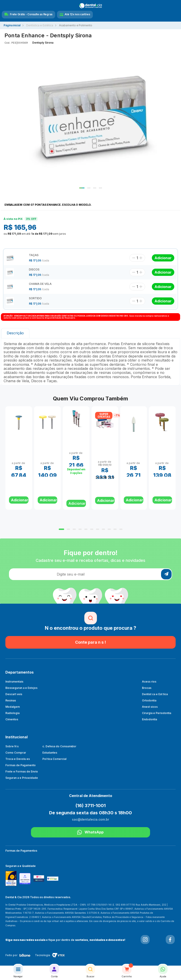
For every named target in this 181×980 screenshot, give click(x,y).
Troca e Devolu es (18, 759)
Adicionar (77, 503)
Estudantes (50, 753)
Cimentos (12, 719)
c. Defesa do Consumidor (59, 746)
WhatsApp (90, 832)
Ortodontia (149, 700)
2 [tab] (89, 188)
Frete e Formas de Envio (22, 771)
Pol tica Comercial (54, 759)
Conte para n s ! (90, 642)
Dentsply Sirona (43, 43)
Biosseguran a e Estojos (21, 688)
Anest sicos (150, 707)
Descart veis (14, 694)
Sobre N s (12, 746)
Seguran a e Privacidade (22, 778)
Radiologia (12, 713)
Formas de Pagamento (21, 765)
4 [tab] (100, 188)
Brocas (147, 688)
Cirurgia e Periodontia (157, 713)
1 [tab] (82, 188)
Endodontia (149, 719)
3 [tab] (95, 188)
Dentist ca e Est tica (155, 694)
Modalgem (13, 707)
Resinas (11, 700)
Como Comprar (16, 753)
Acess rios (149, 682)
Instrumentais (14, 682)
